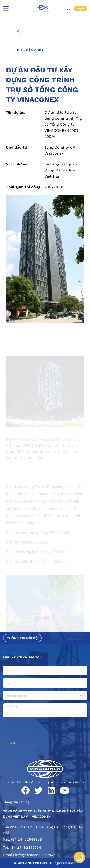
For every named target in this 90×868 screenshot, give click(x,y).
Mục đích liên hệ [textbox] (17, 696)
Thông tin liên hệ (16, 802)
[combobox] (45, 696)
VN (80, 9)
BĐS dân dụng (30, 50)
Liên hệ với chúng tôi (22, 657)
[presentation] (40, 729)
